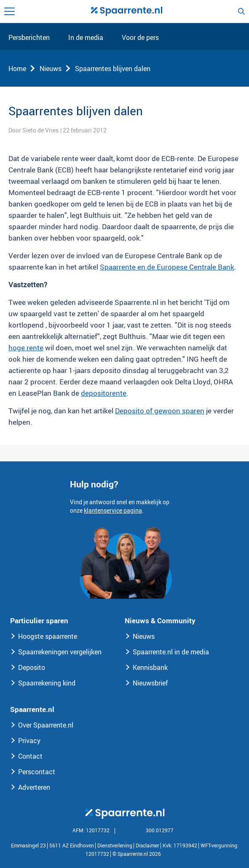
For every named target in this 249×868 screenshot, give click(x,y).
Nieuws (51, 69)
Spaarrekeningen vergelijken (60, 652)
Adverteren (34, 787)
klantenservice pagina (113, 510)
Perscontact (37, 772)
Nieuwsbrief (150, 683)
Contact (30, 756)
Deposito (32, 667)
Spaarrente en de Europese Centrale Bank (167, 267)
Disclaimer (147, 845)
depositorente (104, 393)
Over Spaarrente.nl (46, 725)
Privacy (29, 741)
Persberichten (29, 38)
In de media (86, 38)
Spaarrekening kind (47, 683)
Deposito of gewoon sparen (160, 411)
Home (17, 69)
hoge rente (26, 348)
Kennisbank (150, 667)
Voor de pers (140, 38)
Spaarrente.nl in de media (171, 652)
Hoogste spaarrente (48, 636)
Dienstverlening (115, 845)
